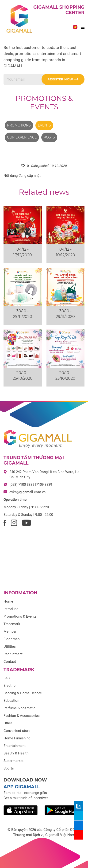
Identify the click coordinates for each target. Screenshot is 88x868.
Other (8, 723)
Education (11, 701)
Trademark (12, 624)
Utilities (10, 647)
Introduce (11, 609)
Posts (49, 137)
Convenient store (17, 731)
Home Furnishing (17, 738)
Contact (10, 662)
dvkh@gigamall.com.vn (27, 492)
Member (10, 631)
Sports (9, 768)
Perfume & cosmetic (19, 708)
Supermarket (13, 761)
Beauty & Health (16, 753)
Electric (10, 686)
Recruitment (13, 654)
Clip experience (22, 137)
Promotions (19, 125)
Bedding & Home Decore (23, 693)
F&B (7, 678)
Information (20, 593)
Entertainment (15, 746)
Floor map (11, 639)
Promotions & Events (44, 103)
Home (8, 601)
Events (44, 125)
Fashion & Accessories (22, 716)
